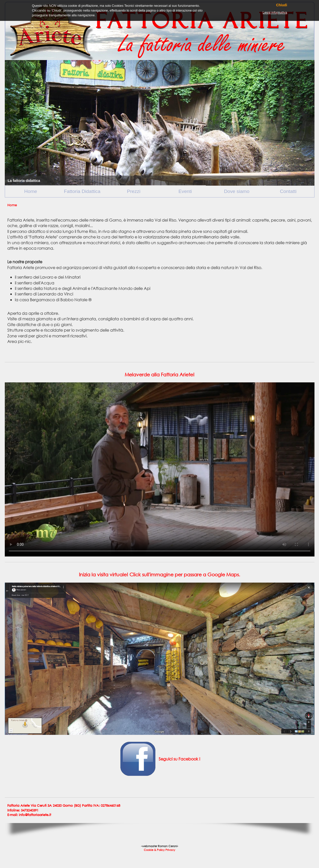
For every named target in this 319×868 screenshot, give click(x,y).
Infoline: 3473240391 (23, 810)
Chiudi (282, 5)
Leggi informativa (275, 12)
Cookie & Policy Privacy (159, 850)
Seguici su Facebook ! (179, 759)
